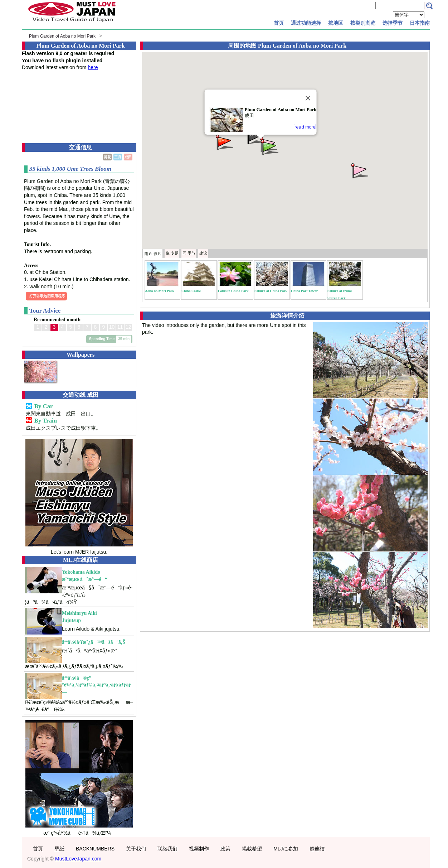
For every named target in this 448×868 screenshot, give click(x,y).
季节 (189, 253)
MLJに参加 (286, 849)
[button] (359, 170)
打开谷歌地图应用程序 (47, 296)
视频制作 (199, 849)
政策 (225, 849)
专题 (172, 253)
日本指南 (420, 23)
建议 (203, 253)
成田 (128, 157)
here (93, 67)
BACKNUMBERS (95, 849)
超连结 (317, 849)
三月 (118, 157)
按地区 (336, 23)
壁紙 (59, 849)
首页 (279, 23)
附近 (153, 254)
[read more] (305, 127)
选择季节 (393, 23)
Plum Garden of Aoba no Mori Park (62, 36)
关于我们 (136, 849)
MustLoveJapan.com (78, 859)
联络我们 (167, 849)
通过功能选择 (306, 23)
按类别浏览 (363, 23)
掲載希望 (252, 849)
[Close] (308, 98)
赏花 (107, 157)
